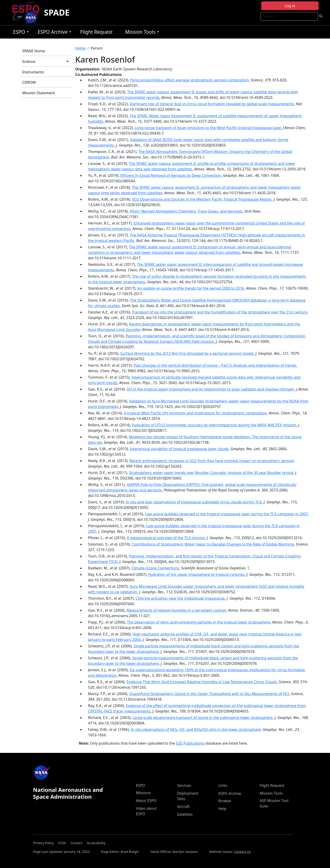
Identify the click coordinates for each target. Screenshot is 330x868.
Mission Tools (141, 33)
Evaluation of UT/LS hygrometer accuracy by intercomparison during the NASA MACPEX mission (214, 425)
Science (45, 63)
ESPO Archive (54, 33)
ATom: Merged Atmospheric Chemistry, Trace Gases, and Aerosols (186, 211)
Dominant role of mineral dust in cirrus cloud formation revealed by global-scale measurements (212, 104)
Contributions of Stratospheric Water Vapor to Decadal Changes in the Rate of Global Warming (213, 544)
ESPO (20, 33)
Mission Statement (39, 93)
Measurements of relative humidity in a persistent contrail (176, 610)
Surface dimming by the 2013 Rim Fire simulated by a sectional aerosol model (187, 353)
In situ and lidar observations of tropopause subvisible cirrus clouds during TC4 (194, 502)
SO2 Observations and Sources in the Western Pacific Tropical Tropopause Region (202, 199)
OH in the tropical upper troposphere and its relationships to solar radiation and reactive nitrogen (210, 389)
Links (223, 785)
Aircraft (183, 807)
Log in (290, 6)
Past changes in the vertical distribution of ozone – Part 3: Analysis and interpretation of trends (215, 365)
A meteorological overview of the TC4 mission (166, 538)
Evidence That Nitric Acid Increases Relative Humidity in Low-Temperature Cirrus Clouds (202, 682)
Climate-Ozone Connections (155, 568)
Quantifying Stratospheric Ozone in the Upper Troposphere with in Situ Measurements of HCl (209, 694)
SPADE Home (34, 51)
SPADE (57, 12)
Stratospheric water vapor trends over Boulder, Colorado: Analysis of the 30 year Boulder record (211, 473)
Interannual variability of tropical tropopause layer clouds (179, 449)
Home (80, 48)
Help (222, 809)
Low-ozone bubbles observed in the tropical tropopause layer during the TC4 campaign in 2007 (226, 514)
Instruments (33, 72)
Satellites (185, 814)
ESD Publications (190, 743)
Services (184, 785)
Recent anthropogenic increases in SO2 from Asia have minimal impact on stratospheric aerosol (212, 461)
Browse (225, 801)
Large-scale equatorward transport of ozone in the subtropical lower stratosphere (203, 718)
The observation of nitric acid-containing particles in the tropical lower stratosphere (198, 622)
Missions (143, 793)
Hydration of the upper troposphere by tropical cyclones (196, 574)
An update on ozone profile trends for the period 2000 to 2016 (191, 288)
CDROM (29, 82)
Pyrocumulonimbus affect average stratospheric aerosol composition (189, 80)
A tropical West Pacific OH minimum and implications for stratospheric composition (195, 413)
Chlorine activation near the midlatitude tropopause (180, 598)
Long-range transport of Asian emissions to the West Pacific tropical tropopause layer (208, 128)
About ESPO (146, 801)
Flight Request (96, 32)
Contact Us (242, 852)
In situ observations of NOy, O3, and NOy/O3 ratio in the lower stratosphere (196, 729)
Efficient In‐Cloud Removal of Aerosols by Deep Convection (171, 175)
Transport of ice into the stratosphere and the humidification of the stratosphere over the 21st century (219, 312)
